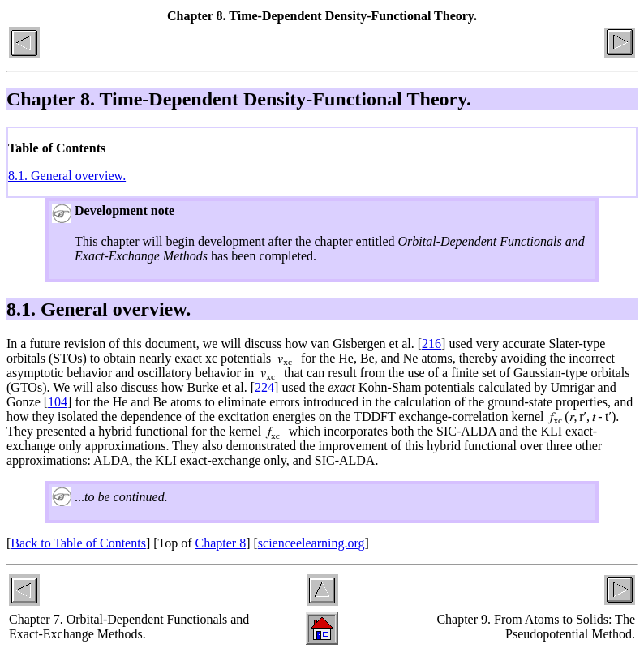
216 (431, 344)
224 (264, 387)
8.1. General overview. (67, 176)
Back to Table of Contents (78, 543)
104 (58, 402)
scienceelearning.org (311, 543)
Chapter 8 (221, 543)
